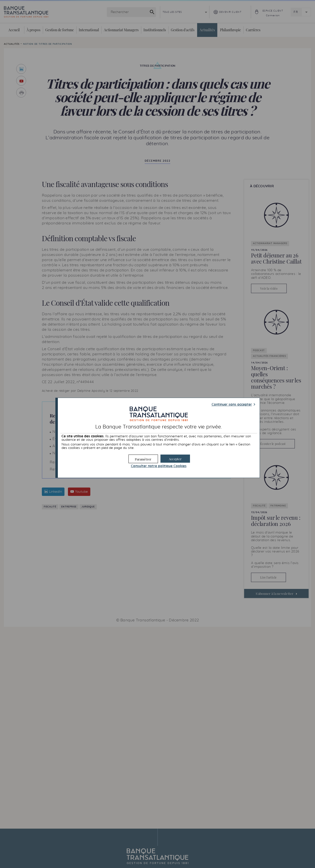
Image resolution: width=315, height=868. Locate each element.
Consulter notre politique (159, 466)
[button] (175, 459)
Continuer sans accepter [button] (232, 405)
